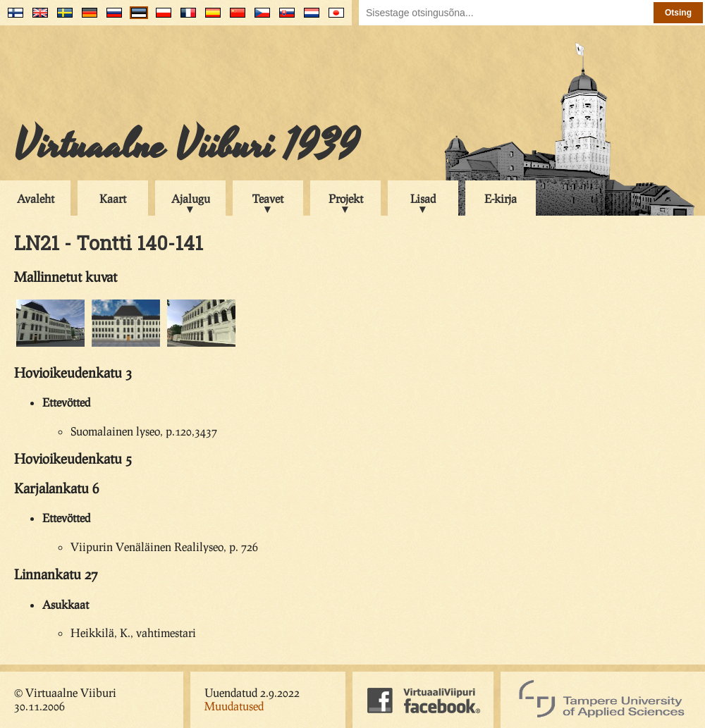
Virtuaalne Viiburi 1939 (186, 146)
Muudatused (234, 706)
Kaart (113, 198)
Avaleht (36, 198)
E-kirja (501, 198)
